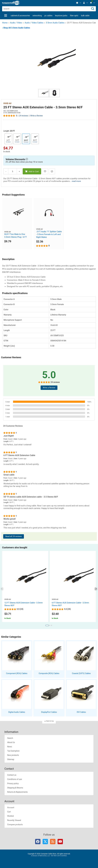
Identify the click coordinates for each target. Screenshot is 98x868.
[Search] (93, 9)
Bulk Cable (85, 16)
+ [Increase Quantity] (19, 171)
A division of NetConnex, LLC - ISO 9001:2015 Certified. (49, 856)
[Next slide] (96, 589)
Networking (37, 16)
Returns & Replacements (17, 792)
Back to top (50, 721)
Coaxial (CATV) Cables (81, 673)
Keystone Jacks (61, 16)
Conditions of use (14, 779)
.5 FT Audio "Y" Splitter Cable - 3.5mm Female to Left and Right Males (49, 234)
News (10, 747)
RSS (53, 842)
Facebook (38, 842)
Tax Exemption (13, 751)
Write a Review (37, 116)
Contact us (12, 775)
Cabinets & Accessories (20, 16)
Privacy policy (13, 783)
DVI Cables (81, 712)
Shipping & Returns (15, 788)
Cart (9, 812)
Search (10, 738)
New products (13, 755)
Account (11, 808)
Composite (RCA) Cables (49, 673)
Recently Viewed (14, 820)
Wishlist (10, 816)
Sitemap (11, 759)
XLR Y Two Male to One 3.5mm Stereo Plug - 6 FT (16, 236)
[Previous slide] (2, 589)
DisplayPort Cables (49, 712)
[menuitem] (79, 3)
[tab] (47, 625)
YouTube (60, 842)
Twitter (45, 842)
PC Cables (48, 16)
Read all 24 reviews (14, 536)
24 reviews (24, 116)
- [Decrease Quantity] (6, 171)
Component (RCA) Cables (17, 673)
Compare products (15, 825)
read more (76, 181)
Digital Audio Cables (17, 712)
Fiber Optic (74, 16)
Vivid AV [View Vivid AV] (7, 103)
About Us (11, 742)
